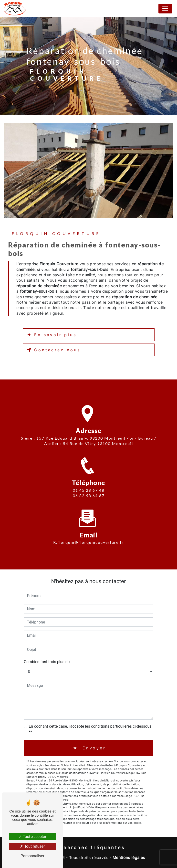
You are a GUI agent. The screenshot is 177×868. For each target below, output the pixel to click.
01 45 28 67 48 (89, 493)
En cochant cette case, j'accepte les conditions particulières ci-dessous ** (90, 729)
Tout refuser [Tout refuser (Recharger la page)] (32, 846)
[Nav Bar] (165, 9)
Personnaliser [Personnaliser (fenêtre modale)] (32, 856)
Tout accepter (32, 837)
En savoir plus (51, 335)
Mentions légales (129, 857)
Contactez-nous (53, 350)
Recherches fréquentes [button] (89, 848)
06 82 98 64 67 (89, 499)
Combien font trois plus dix (47, 662)
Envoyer (94, 748)
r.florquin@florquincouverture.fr (88, 539)
